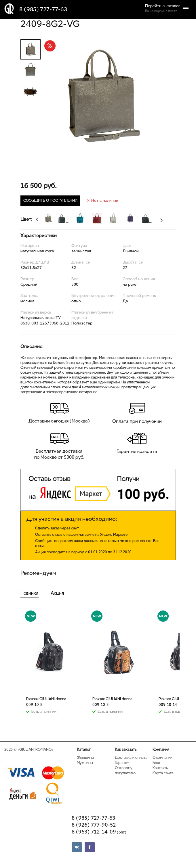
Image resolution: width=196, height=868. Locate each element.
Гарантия (123, 763)
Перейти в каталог (163, 6)
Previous (36, 218)
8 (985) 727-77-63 (43, 9)
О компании (162, 757)
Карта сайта (163, 773)
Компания (161, 749)
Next (163, 221)
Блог (157, 763)
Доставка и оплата (131, 757)
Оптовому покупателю (125, 770)
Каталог (84, 749)
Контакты (161, 768)
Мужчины (85, 763)
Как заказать (126, 749)
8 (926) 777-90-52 (94, 825)
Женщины (85, 757)
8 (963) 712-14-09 (99, 832)
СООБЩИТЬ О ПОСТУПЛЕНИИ (50, 200)
